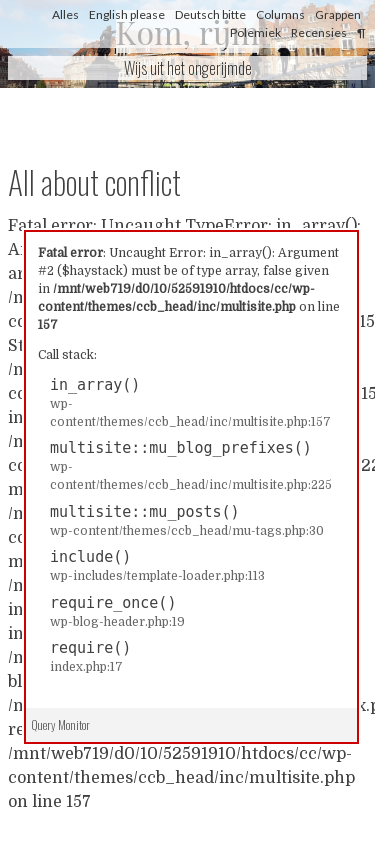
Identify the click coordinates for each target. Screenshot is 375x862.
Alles (65, 14)
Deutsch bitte (210, 14)
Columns (280, 14)
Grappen (338, 14)
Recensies (319, 32)
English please (127, 14)
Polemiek (255, 32)
